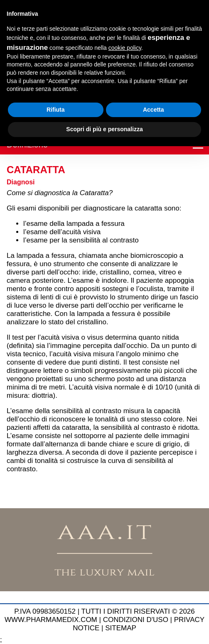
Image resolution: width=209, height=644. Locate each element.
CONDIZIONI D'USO (136, 620)
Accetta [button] (154, 110)
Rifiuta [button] (56, 110)
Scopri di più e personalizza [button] (104, 129)
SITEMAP (121, 628)
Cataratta (36, 170)
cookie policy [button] (125, 48)
